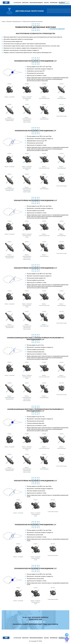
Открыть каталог (57, 29)
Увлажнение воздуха (36, 3)
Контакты (62, 3)
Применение (54, 3)
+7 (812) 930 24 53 (36, 622)
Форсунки (25, 3)
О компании (17, 3)
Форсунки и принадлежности (14, 21)
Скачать (46, 3)
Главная (4, 21)
